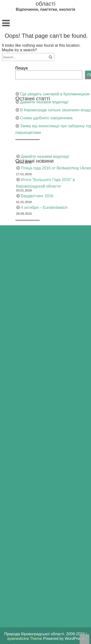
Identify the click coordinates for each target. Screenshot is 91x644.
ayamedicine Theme (25, 639)
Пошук (57, 68)
